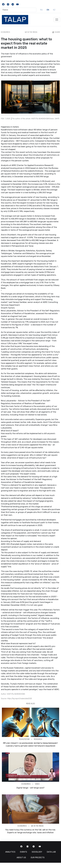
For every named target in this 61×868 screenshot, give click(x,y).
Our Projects (38, 858)
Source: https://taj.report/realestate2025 (16, 699)
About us (21, 858)
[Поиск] (19, 10)
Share (56, 32)
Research (38, 739)
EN (48, 10)
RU (41, 10)
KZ (54, 10)
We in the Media (31, 32)
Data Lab (51, 852)
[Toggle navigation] (57, 20)
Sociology (37, 852)
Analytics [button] (10, 852)
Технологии (24, 739)
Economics (5, 32)
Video (37, 784)
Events (24, 852)
